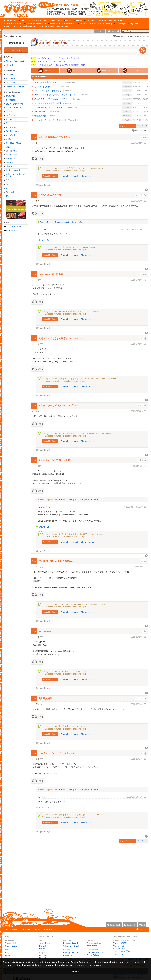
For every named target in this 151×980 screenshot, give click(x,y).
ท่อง (8, 188)
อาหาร (9, 120)
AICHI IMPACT (41, 112)
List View (10, 75)
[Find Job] (89, 21)
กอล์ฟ (9, 184)
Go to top (143, 929)
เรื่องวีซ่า (10, 167)
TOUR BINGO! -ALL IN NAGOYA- (49, 107)
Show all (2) (77, 222)
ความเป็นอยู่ (11, 127)
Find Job (43, 955)
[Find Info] (101, 21)
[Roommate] (54, 24)
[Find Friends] (69, 24)
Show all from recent (15, 61)
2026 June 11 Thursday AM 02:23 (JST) (133, 36)
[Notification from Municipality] (33, 21)
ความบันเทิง (11, 135)
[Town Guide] (55, 21)
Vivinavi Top (11, 231)
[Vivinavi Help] (30, 26)
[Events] (78, 21)
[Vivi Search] (10, 21)
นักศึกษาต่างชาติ (13, 170)
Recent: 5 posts (47, 222)
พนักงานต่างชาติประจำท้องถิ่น (16, 175)
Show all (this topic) (69, 176)
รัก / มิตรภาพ (12, 151)
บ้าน (8, 123)
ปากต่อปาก (11, 159)
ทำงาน (9, 112)
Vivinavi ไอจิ (119, 946)
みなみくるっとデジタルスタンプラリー (52, 99)
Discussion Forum (95, 952)
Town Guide (44, 943)
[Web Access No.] (12, 26)
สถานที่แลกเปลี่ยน (16, 43)
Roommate (68, 955)
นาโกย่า (19, 36)
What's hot (11, 82)
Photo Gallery (93, 955)
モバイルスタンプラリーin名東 (48, 103)
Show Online (12, 65)
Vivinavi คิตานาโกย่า (122, 951)
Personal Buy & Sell (72, 943)
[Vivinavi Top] (19, 9)
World (6, 36)
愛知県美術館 (40, 116)
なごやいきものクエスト (45, 87)
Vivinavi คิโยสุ (119, 949)
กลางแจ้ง (10, 192)
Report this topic (44, 185)
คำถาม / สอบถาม (13, 108)
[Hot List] (68, 21)
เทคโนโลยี (11, 116)
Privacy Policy (50, 929)
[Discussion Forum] (87, 24)
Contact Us (10, 955)
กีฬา (8, 180)
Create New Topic (16, 50)
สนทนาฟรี (10, 96)
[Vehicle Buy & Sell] (13, 24)
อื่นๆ (8, 196)
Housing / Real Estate (73, 953)
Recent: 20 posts (62, 222)
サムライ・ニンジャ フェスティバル (50, 120)
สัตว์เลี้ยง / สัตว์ (12, 131)
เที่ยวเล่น (10, 163)
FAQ (7, 953)
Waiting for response (15, 86)
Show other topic (88, 176)
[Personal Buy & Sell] (118, 21)
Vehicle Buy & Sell (71, 946)
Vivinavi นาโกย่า (120, 943)
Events (42, 949)
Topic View (11, 79)
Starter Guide (11, 946)
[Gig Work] (133, 24)
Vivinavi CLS (11, 943)
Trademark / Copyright (30, 929)
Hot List (43, 946)
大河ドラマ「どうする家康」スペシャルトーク (55, 95)
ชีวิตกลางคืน (11, 155)
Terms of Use (11, 929)
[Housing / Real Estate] (35, 24)
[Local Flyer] (120, 24)
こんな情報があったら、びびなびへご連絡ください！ (55, 58)
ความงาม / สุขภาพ (14, 143)
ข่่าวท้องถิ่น (11, 100)
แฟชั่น (9, 139)
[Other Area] (62, 26)
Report (123, 229)
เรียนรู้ (9, 147)
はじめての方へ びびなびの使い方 (48, 61)
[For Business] (47, 26)
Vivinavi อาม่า (119, 954)
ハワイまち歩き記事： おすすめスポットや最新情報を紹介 (58, 65)
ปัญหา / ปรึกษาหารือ (15, 104)
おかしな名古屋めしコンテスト (48, 82)
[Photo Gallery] (105, 24)
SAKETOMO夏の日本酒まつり (48, 91)
